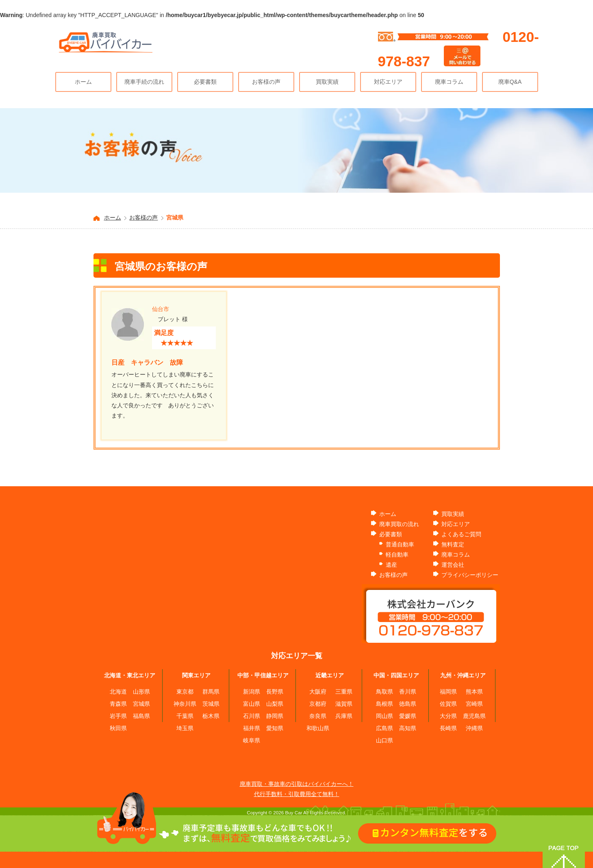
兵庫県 (344, 716)
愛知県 (275, 728)
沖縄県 (474, 728)
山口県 (384, 740)
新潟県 (252, 692)
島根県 (384, 704)
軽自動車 (397, 555)
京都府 (318, 704)
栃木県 (211, 716)
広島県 (384, 728)
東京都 (185, 692)
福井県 (252, 728)
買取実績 (327, 82)
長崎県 (448, 728)
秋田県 (118, 728)
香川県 (408, 692)
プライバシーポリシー (470, 575)
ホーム (83, 82)
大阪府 (318, 692)
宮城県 (141, 704)
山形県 (141, 692)
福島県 (141, 716)
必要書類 (205, 82)
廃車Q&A (510, 82)
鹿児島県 (474, 716)
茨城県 (211, 704)
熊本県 (474, 692)
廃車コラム (449, 82)
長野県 (275, 692)
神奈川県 (185, 704)
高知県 (408, 728)
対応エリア (388, 82)
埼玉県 (185, 728)
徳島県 (408, 704)
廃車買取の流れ (399, 524)
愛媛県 (408, 716)
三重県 (344, 692)
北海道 (118, 692)
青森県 (118, 704)
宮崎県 (474, 704)
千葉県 (185, 716)
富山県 (252, 704)
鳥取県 (384, 692)
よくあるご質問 (461, 534)
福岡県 (448, 692)
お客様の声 (266, 82)
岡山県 (384, 716)
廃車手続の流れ (144, 82)
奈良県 (318, 716)
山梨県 (275, 704)
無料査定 (453, 544)
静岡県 (275, 716)
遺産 (391, 565)
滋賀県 (344, 704)
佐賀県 (448, 704)
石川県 (252, 716)
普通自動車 (400, 544)
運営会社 (453, 565)
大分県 (448, 716)
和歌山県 (318, 728)
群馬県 (211, 692)
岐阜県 (252, 740)
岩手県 (118, 716)
